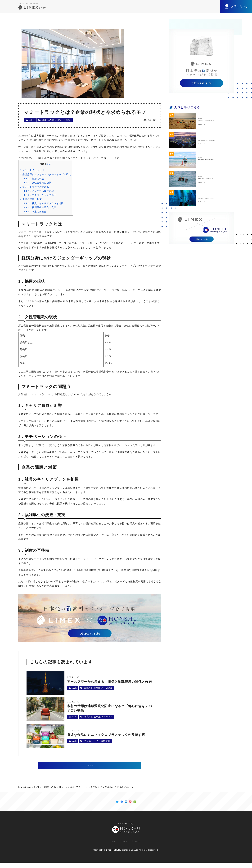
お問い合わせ (240, 6)
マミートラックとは (32, 170)
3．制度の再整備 (35, 212)
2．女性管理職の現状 (37, 183)
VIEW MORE (90, 765)
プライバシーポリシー (124, 846)
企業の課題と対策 (31, 199)
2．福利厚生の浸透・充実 (40, 207)
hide (48, 164)
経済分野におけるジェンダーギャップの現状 (46, 174)
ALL (32, 120)
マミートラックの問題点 (35, 187)
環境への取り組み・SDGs (56, 120)
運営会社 (101, 846)
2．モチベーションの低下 (40, 195)
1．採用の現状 (34, 179)
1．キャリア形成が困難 (39, 191)
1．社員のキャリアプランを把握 (43, 203)
